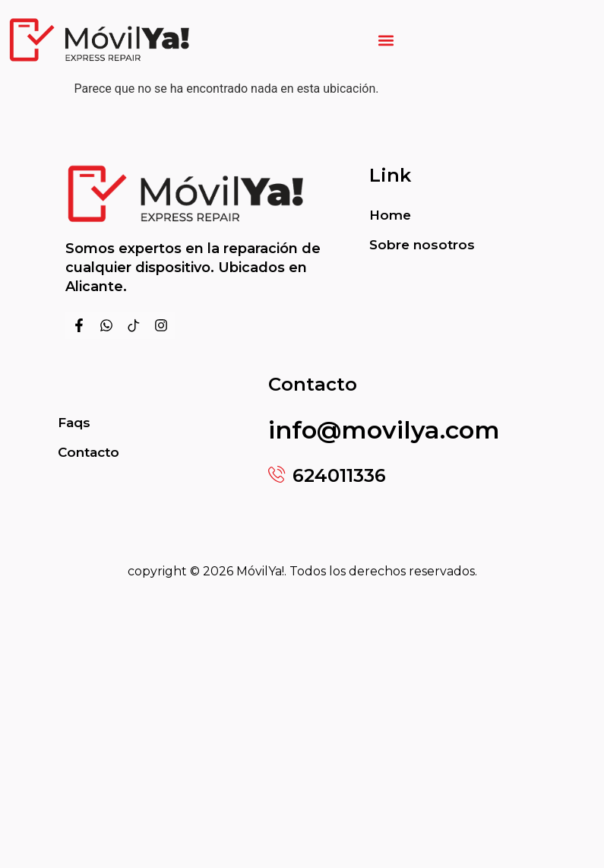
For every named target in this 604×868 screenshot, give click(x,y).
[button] (386, 40)
